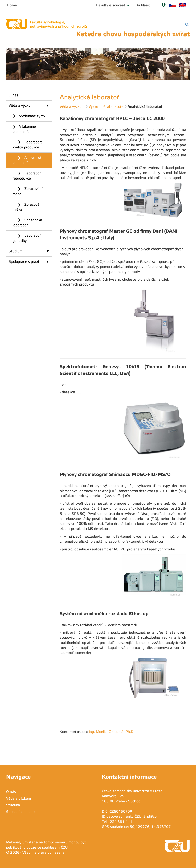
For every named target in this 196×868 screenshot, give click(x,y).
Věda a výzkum (21, 106)
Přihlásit (143, 5)
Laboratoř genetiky (27, 238)
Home (12, 5)
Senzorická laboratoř (27, 223)
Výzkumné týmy (32, 116)
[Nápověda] (163, 5)
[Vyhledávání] (187, 24)
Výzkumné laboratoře (24, 129)
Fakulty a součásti (111, 5)
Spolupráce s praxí (24, 262)
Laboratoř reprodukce (27, 176)
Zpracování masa (27, 191)
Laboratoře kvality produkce (28, 145)
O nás (14, 95)
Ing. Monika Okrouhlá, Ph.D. (112, 732)
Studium (16, 251)
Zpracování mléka (27, 207)
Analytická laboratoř (27, 160)
